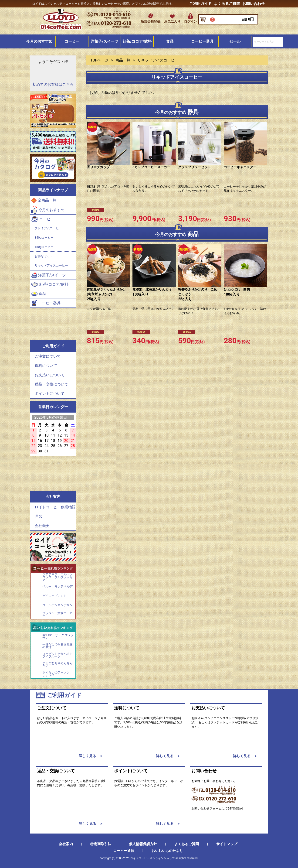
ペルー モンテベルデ (58, 587)
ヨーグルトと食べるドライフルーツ (58, 655)
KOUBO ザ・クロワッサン (58, 637)
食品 (170, 41)
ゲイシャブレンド (54, 596)
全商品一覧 (44, 201)
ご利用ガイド (200, 4)
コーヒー (72, 41)
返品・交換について (51, 384)
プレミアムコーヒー (48, 228)
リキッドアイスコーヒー (51, 266)
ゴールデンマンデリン (58, 605)
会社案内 (66, 844)
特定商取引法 (101, 844)
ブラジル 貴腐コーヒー (58, 614)
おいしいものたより (167, 851)
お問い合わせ (254, 4)
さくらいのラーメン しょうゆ (58, 674)
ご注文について (48, 356)
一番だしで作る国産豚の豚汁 (58, 646)
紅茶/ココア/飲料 (137, 41)
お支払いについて (50, 375)
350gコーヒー (44, 238)
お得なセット (44, 256)
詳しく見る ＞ (91, 756)
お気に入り (172, 21)
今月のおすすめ (39, 41)
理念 (38, 516)
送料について (46, 366)
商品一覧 (123, 60)
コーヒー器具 (202, 41)
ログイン (190, 21)
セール (235, 41)
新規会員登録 (151, 21)
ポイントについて (50, 394)
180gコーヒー (44, 247)
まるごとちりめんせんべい (58, 665)
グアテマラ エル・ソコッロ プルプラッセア (58, 577)
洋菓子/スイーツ (105, 41)
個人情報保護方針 (143, 844)
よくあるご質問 (227, 4)
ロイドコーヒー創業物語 (55, 507)
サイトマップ (227, 844)
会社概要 (42, 526)
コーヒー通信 (124, 851)
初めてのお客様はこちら (53, 85)
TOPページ (99, 60)
